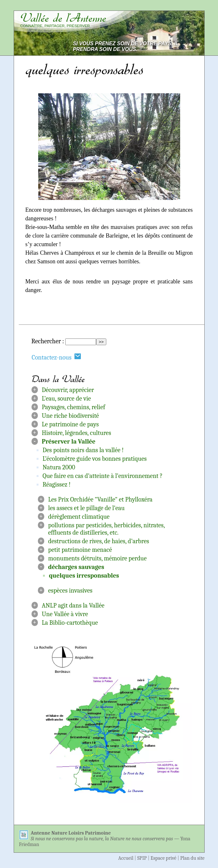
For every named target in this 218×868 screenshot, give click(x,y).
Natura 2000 (59, 467)
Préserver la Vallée (69, 441)
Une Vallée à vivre (65, 614)
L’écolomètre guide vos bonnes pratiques (95, 459)
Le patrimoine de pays (70, 424)
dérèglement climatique (79, 517)
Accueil (126, 858)
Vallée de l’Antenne (63, 18)
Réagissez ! (57, 484)
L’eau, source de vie (66, 398)
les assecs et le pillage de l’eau (86, 508)
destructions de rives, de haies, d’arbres (98, 541)
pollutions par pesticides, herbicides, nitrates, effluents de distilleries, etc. (106, 529)
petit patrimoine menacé (80, 550)
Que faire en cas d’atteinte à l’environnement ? (103, 476)
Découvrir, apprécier (68, 390)
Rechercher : (48, 341)
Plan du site (192, 858)
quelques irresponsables (84, 576)
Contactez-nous (57, 357)
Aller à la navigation (175, 7)
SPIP (142, 858)
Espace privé (163, 858)
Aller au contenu (120, 7)
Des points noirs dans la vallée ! (83, 450)
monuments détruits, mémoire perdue (97, 558)
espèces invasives (70, 591)
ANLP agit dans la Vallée (73, 605)
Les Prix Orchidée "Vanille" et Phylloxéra (100, 499)
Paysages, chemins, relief (73, 407)
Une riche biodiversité (70, 416)
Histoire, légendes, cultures (76, 433)
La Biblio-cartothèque (70, 623)
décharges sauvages (76, 567)
